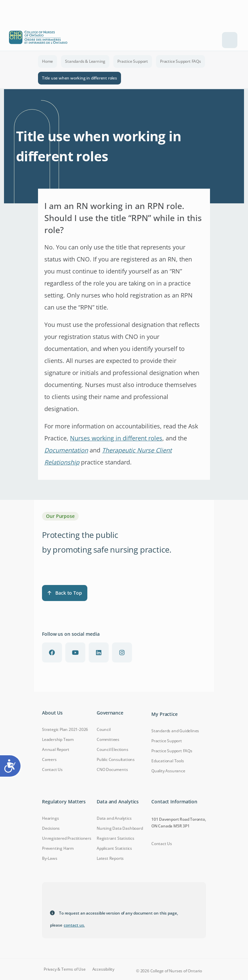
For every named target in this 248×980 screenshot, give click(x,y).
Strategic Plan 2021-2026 (65, 729)
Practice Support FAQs (180, 61)
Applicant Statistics (114, 848)
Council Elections (112, 749)
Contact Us (52, 769)
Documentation (66, 450)
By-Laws (50, 858)
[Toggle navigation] (230, 40)
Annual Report (55, 749)
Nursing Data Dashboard (120, 828)
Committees (108, 739)
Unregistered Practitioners (67, 838)
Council (104, 729)
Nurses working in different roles (116, 438)
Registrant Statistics (115, 838)
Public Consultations (116, 759)
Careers (49, 759)
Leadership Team (58, 739)
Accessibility (103, 969)
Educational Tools (168, 761)
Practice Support (133, 61)
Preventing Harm (58, 848)
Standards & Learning (85, 61)
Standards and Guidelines (175, 731)
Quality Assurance (168, 771)
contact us (74, 925)
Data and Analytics (114, 818)
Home (47, 61)
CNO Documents (112, 769)
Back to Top (65, 593)
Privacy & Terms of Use (65, 969)
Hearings (50, 818)
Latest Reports (110, 858)
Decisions (51, 828)
